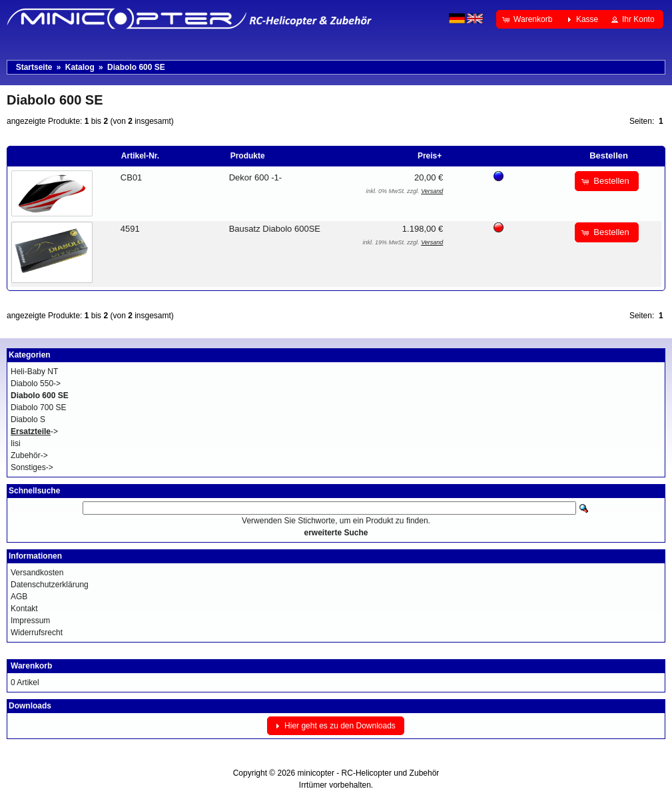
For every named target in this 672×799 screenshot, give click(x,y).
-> (34, 431)
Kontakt (24, 609)
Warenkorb (31, 666)
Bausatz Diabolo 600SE (275, 229)
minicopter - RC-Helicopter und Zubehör (369, 773)
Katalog (80, 67)
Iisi (16, 443)
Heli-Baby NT (34, 372)
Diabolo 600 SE (136, 67)
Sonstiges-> (32, 467)
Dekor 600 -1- (255, 177)
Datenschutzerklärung (50, 585)
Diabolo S (28, 419)
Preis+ (430, 156)
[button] (528, 19)
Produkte (248, 156)
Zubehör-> (29, 455)
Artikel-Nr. (140, 156)
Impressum (30, 621)
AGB (19, 597)
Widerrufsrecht (37, 633)
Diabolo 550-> (36, 384)
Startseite (34, 67)
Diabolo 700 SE (38, 407)
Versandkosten (37, 573)
